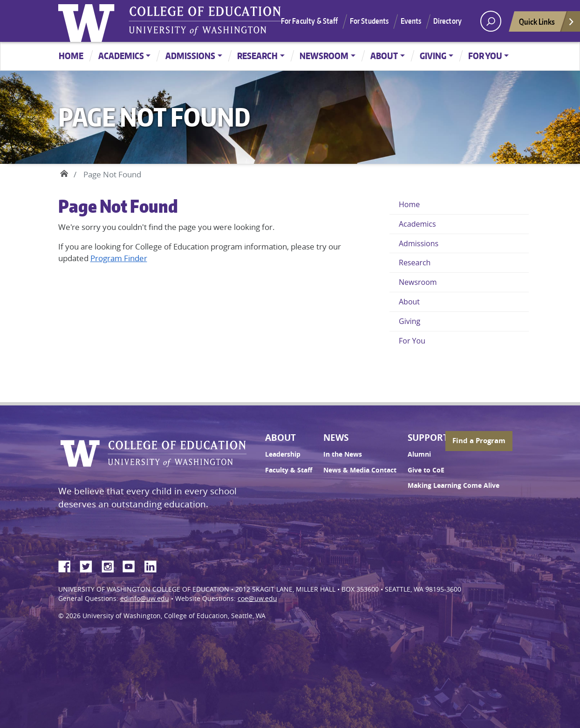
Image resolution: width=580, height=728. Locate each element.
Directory (447, 21)
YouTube (132, 565)
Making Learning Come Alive (454, 485)
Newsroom (324, 56)
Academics (121, 56)
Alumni (419, 454)
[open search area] (491, 21)
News (336, 438)
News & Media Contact (360, 470)
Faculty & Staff (289, 470)
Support (428, 438)
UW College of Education (205, 21)
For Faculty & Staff (310, 21)
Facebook (68, 565)
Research (257, 56)
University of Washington (89, 21)
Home (71, 56)
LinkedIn (154, 565)
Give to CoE (426, 470)
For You (485, 56)
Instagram (111, 565)
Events (411, 21)
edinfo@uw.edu (145, 599)
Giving (433, 56)
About (384, 56)
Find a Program (479, 441)
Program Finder (119, 258)
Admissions (190, 56)
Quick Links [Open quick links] (547, 24)
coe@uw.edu (257, 599)
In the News (343, 454)
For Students (369, 21)
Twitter (89, 565)
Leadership (283, 454)
